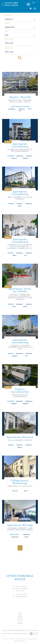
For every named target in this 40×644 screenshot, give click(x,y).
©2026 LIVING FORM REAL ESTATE (15, 630)
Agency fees (7, 633)
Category (9, 15)
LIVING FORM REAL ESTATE (20, 578)
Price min (9, 39)
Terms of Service (18, 641)
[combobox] (20, 19)
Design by (34, 634)
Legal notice (34, 630)
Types (7, 23)
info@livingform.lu (21, 596)
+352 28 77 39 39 (21, 594)
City (7, 31)
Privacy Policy (32, 639)
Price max (9, 48)
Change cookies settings (20, 633)
